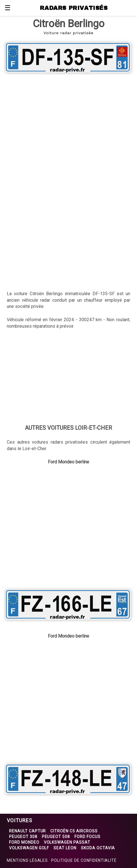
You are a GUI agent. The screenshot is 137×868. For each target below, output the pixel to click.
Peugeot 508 (56, 837)
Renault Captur (27, 831)
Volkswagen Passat (67, 842)
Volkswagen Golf (29, 848)
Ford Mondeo (24, 842)
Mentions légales (27, 860)
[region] (68, 122)
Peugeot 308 (23, 837)
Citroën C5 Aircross (74, 831)
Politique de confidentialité (84, 860)
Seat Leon (65, 848)
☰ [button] (8, 8)
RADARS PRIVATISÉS (74, 8)
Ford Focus (87, 837)
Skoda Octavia (98, 848)
